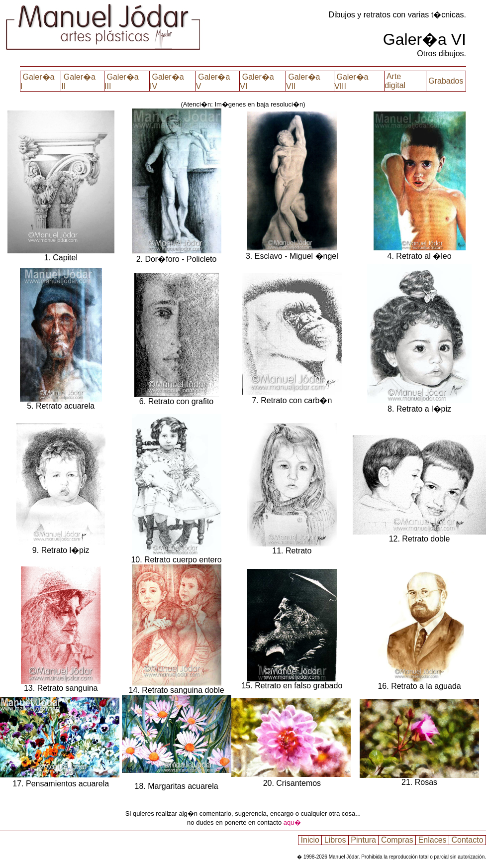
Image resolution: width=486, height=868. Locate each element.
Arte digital (396, 81)
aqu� (292, 822)
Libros (335, 840)
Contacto (467, 840)
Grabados (446, 81)
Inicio (310, 840)
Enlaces (432, 840)
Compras (397, 840)
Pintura (364, 840)
